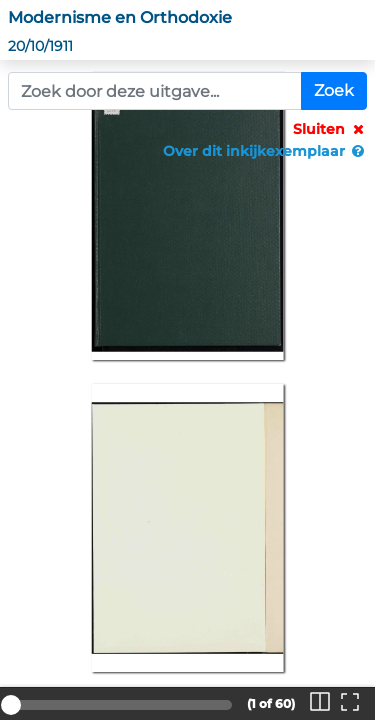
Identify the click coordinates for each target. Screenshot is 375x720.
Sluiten (330, 129)
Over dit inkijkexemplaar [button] (265, 151)
